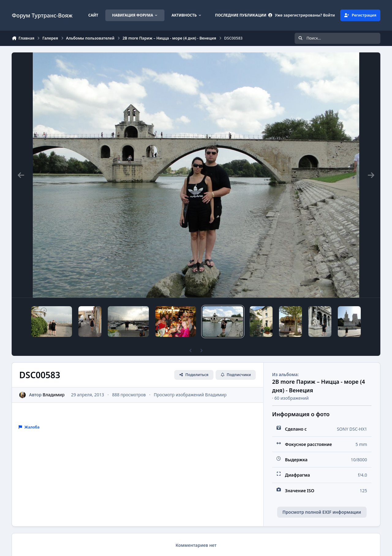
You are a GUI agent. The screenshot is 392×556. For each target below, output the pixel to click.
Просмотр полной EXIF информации (322, 512)
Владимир (54, 395)
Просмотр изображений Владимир (190, 395)
